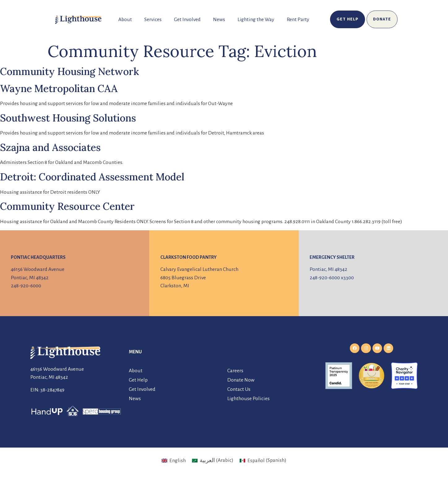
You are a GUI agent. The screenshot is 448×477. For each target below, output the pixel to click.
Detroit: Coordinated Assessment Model (92, 177)
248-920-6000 (26, 286)
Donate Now (241, 380)
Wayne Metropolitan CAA (59, 88)
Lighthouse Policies (248, 399)
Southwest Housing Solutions (68, 118)
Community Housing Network (70, 71)
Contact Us (239, 389)
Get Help (138, 380)
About (125, 20)
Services (153, 20)
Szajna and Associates (50, 147)
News (219, 20)
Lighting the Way (256, 20)
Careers (235, 371)
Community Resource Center (67, 206)
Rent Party (298, 20)
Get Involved (187, 20)
